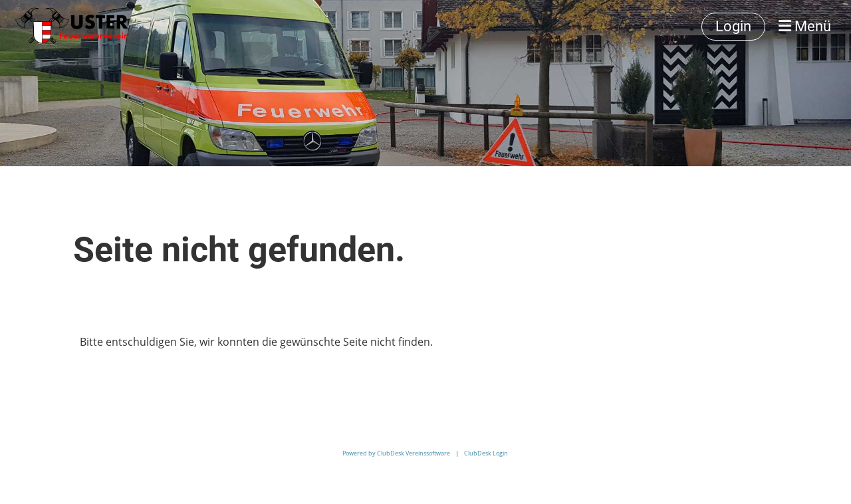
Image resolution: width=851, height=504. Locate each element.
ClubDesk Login (486, 453)
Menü (805, 26)
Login (733, 26)
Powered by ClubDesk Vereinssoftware (396, 453)
